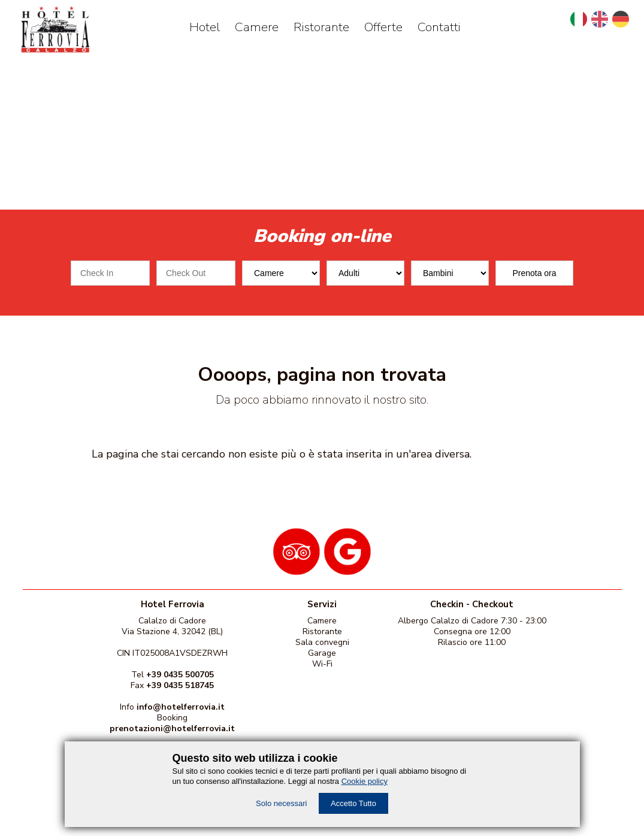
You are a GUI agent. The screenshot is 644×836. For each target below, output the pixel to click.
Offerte (383, 27)
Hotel (205, 27)
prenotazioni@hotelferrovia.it (172, 729)
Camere (257, 27)
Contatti (439, 27)
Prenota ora (534, 273)
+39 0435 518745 (180, 685)
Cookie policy (365, 781)
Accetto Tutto (353, 803)
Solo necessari (281, 803)
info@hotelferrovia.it (181, 707)
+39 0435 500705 (180, 675)
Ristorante (321, 27)
